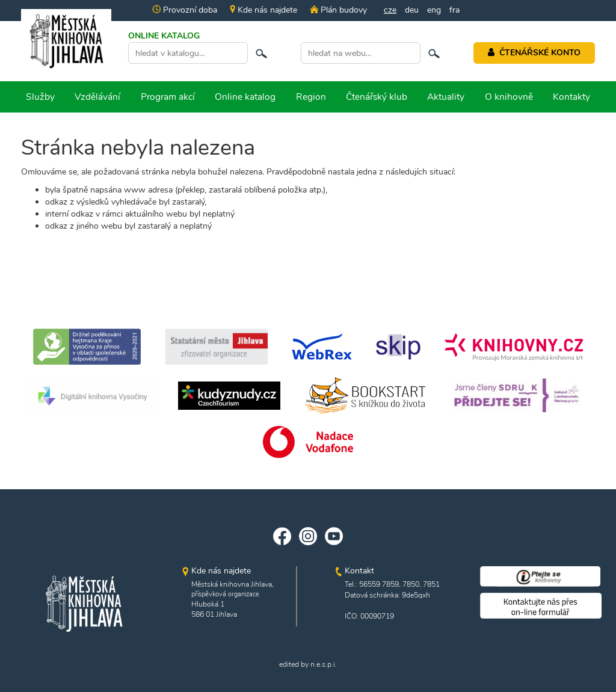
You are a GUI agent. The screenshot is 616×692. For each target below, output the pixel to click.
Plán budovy (338, 10)
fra (454, 10)
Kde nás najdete (263, 10)
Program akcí (168, 97)
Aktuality (446, 97)
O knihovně (509, 97)
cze (390, 10)
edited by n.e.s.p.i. (308, 664)
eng (434, 10)
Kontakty (571, 97)
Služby (40, 97)
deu (412, 10)
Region (311, 97)
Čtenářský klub (377, 97)
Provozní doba (185, 10)
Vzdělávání (97, 97)
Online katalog (245, 97)
